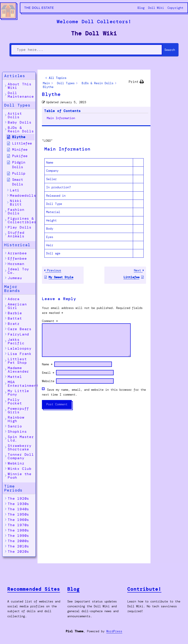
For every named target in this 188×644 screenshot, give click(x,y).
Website (48, 353)
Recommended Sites (34, 589)
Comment (50, 293)
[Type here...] (87, 50)
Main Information (168, 89)
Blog (73, 589)
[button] (19, 76)
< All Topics (56, 78)
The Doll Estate (39, 8)
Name (47, 336)
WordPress (114, 631)
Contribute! (144, 589)
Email (48, 344)
